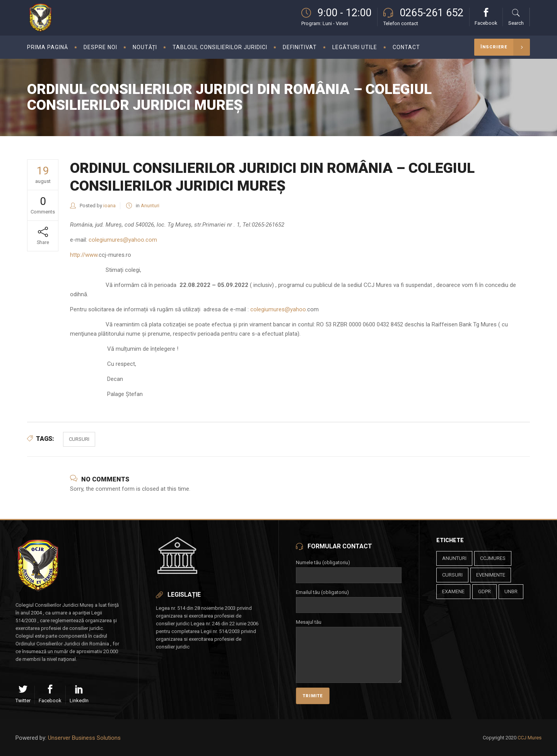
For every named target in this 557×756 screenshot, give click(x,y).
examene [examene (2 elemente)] (453, 591)
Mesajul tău (349, 627)
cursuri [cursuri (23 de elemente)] (452, 575)
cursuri (79, 439)
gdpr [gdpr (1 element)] (484, 591)
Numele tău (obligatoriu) (349, 569)
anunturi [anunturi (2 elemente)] (454, 558)
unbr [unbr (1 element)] (511, 591)
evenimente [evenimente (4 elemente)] (491, 575)
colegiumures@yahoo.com (123, 240)
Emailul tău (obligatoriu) (349, 599)
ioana (109, 206)
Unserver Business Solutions (84, 738)
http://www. (84, 255)
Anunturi (150, 206)
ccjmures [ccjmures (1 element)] (493, 558)
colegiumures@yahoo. (279, 309)
